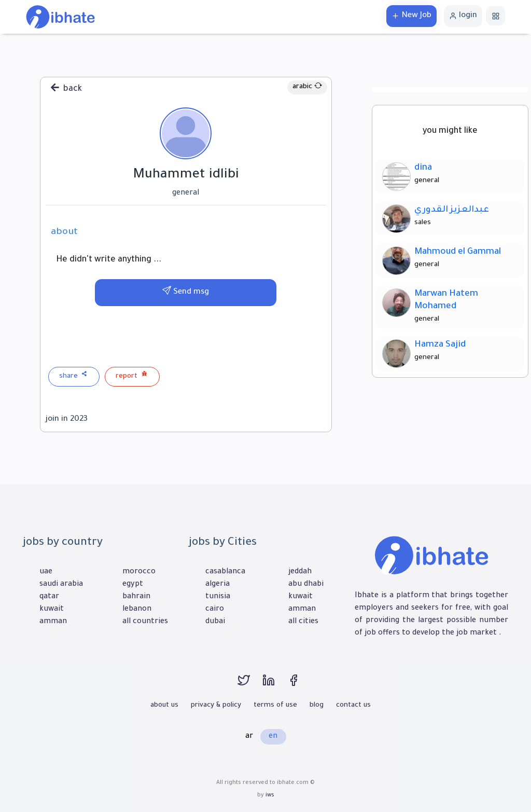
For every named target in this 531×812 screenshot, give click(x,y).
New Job (411, 16)
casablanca (225, 572)
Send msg (186, 292)
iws (270, 795)
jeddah (300, 572)
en (273, 737)
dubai (215, 622)
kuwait (52, 610)
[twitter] (250, 685)
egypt (133, 585)
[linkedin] (275, 685)
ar (249, 737)
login (463, 16)
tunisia (218, 597)
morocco (139, 572)
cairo (215, 610)
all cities (303, 622)
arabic (307, 87)
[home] (60, 18)
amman (53, 622)
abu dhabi (306, 585)
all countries (145, 622)
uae (46, 572)
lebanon (137, 610)
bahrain (136, 597)
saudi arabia (61, 585)
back (66, 88)
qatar (49, 597)
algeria (218, 585)
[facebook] (299, 685)
